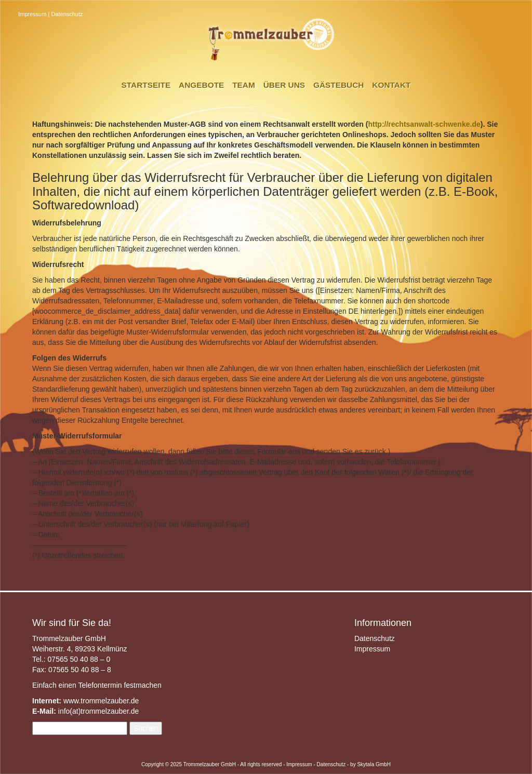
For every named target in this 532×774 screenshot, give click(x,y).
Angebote (201, 85)
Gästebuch (338, 85)
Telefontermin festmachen (119, 685)
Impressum (32, 14)
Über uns (284, 85)
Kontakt (391, 85)
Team (244, 85)
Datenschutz (67, 14)
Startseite (146, 85)
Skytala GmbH (374, 764)
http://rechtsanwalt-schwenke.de (424, 124)
